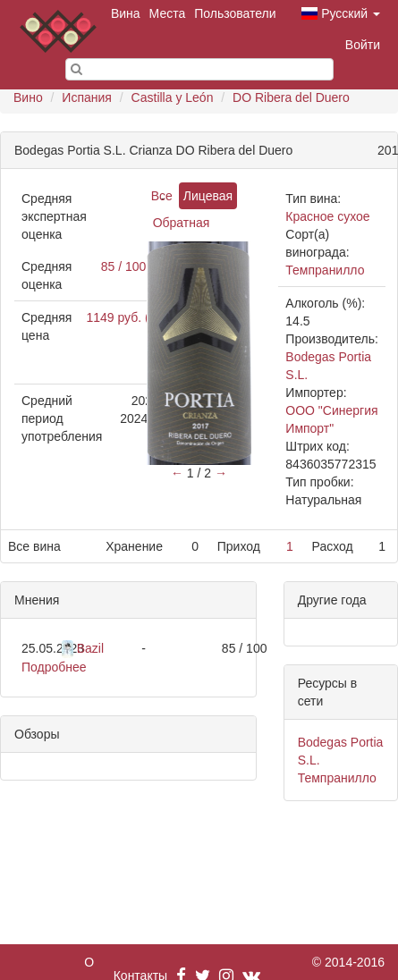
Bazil (90, 648)
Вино (28, 97)
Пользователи (235, 13)
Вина (126, 13)
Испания (87, 97)
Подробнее (54, 667)
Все (162, 196)
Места (168, 13)
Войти (363, 45)
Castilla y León (173, 97)
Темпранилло (325, 270)
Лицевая (208, 196)
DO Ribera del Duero (291, 97)
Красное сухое (327, 216)
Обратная (182, 223)
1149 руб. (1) (123, 317)
